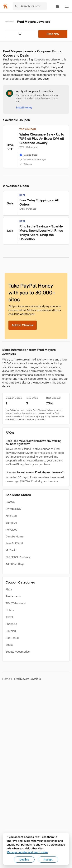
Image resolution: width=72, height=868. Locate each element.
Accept (48, 860)
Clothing (11, 631)
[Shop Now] (53, 34)
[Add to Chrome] (23, 325)
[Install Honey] (24, 107)
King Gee (11, 516)
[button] (67, 6)
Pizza (9, 589)
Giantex (10, 502)
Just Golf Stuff (14, 543)
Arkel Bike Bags (15, 564)
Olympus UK (13, 509)
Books (9, 645)
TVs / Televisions (16, 603)
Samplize (11, 523)
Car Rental (12, 638)
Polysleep (11, 530)
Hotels (10, 610)
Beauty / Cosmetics (18, 652)
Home (6, 679)
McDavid (11, 550)
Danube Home (14, 537)
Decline (24, 860)
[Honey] (6, 6)
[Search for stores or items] (30, 6)
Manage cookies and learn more (27, 852)
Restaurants (13, 596)
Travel (9, 617)
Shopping (11, 624)
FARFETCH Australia (18, 557)
